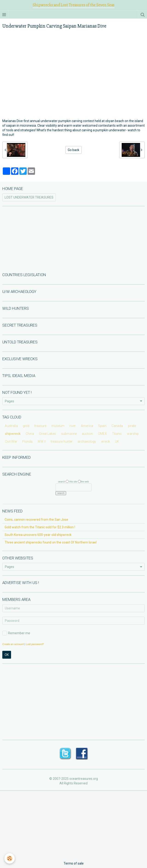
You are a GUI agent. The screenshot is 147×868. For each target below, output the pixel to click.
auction (87, 434)
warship (133, 434)
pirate (132, 426)
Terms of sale (74, 863)
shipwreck (13, 434)
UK (117, 441)
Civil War (11, 441)
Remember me (16, 633)
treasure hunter (62, 441)
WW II (42, 441)
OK (7, 655)
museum (58, 426)
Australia (11, 426)
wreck (106, 441)
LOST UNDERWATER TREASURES (29, 197)
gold (26, 426)
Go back (73, 150)
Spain (102, 426)
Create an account (13, 644)
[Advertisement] (73, 239)
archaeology (87, 441)
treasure (40, 426)
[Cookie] (10, 858)
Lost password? (35, 644)
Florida (27, 441)
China (30, 434)
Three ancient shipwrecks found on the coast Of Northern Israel (51, 542)
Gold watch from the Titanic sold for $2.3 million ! (40, 527)
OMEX (102, 434)
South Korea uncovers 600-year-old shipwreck (38, 535)
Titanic (117, 434)
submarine (69, 434)
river (73, 426)
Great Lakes (47, 434)
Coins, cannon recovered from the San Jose (36, 520)
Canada (117, 426)
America (87, 426)
